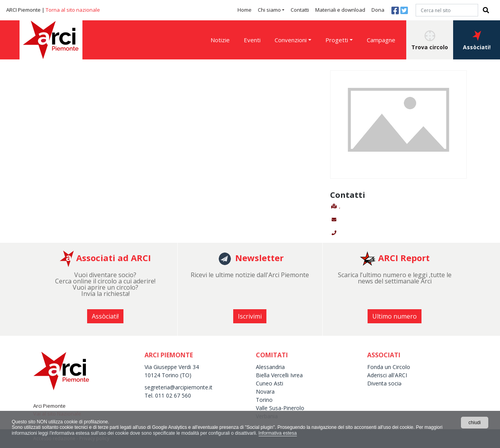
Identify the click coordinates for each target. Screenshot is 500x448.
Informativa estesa (278, 433)
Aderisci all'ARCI (387, 375)
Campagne (381, 40)
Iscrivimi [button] (250, 316)
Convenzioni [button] (291, 40)
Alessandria (270, 367)
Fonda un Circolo (389, 367)
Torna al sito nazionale (73, 10)
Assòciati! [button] (477, 41)
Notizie (220, 40)
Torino (264, 400)
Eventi (252, 40)
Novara (265, 392)
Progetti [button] (337, 40)
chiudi (474, 423)
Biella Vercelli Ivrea (279, 375)
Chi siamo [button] (269, 10)
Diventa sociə (384, 383)
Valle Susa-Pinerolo (280, 408)
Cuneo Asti (270, 383)
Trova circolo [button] (430, 41)
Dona (378, 10)
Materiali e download (340, 10)
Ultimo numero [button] (395, 316)
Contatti (300, 10)
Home (245, 10)
